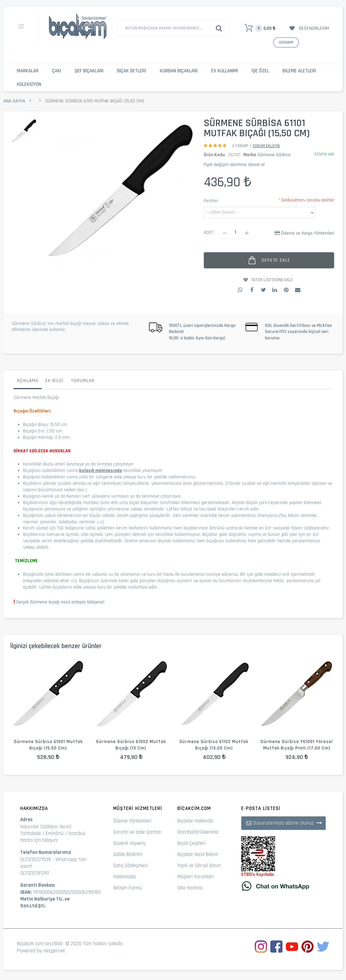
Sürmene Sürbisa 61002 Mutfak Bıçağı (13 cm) (131, 745)
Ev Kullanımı (225, 71)
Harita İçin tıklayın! (39, 840)
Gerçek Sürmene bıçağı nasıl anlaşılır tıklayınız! (60, 602)
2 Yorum (240, 146)
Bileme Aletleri (299, 71)
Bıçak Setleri (132, 71)
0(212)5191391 (35, 873)
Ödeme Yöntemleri (132, 821)
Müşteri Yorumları (195, 877)
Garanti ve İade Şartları (137, 832)
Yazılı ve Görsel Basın (199, 866)
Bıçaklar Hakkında (195, 821)
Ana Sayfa (14, 101)
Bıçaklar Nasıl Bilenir (198, 854)
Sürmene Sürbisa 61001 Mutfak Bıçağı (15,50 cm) (48, 745)
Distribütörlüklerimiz (198, 832)
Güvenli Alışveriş (129, 843)
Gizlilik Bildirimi (128, 854)
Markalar (28, 71)
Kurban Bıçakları (179, 71)
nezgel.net (54, 951)
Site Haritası (190, 888)
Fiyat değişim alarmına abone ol (234, 165)
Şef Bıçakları (89, 71)
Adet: (209, 233)
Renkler (211, 201)
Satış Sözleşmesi (130, 866)
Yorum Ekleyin (266, 146)
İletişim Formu (128, 888)
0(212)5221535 (36, 859)
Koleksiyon (29, 84)
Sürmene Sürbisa (274, 155)
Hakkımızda (125, 877)
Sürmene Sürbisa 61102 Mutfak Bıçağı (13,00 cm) (214, 745)
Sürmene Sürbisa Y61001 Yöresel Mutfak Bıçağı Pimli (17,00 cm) (297, 745)
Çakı (57, 71)
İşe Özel (260, 71)
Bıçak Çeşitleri (192, 843)
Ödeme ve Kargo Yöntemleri (308, 233)
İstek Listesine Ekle (272, 280)
